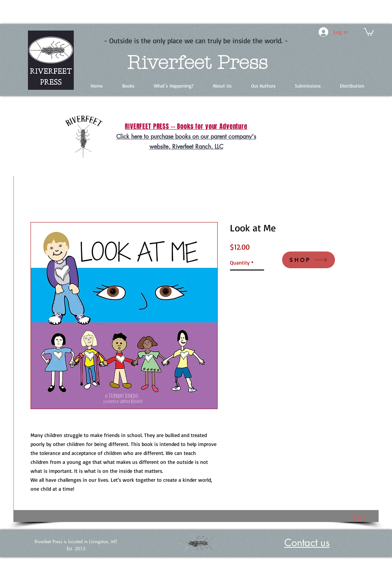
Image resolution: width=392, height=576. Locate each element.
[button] (369, 31)
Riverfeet (169, 63)
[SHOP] (309, 260)
